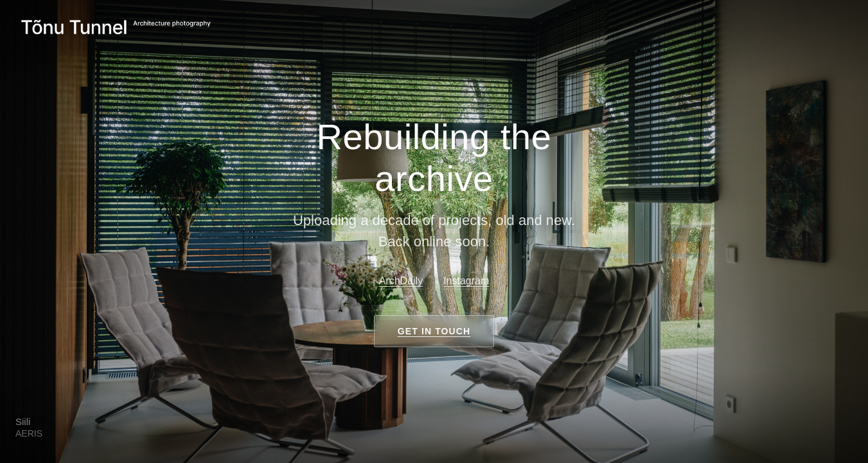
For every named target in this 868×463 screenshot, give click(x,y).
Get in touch (434, 331)
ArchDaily (401, 281)
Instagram (466, 281)
